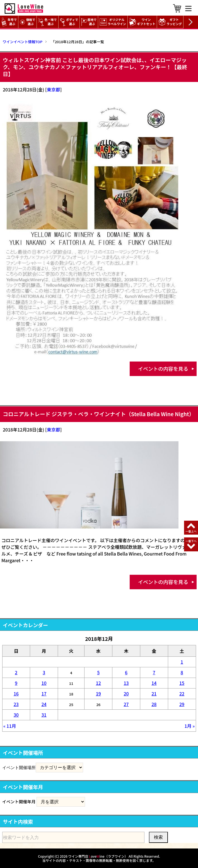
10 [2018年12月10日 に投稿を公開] (44, 683)
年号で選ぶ (9, 22)
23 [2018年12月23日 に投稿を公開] (16, 704)
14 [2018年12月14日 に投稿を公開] (154, 683)
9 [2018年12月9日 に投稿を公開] (16, 683)
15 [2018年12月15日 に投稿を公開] (182, 683)
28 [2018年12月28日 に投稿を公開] (154, 704)
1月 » (190, 726)
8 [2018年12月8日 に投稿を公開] (182, 672)
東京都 (54, 89)
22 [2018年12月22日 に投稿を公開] (182, 694)
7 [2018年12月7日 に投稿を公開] (154, 672)
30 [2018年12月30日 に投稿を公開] (16, 715)
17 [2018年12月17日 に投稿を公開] (44, 694)
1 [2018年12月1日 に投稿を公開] (182, 662)
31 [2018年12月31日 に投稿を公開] (44, 715)
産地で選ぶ (89, 22)
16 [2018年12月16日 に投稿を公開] (16, 694)
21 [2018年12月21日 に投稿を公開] (154, 694)
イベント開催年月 (19, 802)
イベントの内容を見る (163, 368)
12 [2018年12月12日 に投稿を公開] (98, 683)
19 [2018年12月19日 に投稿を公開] (98, 694)
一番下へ (191, 541)
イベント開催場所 (19, 767)
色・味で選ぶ (47, 22)
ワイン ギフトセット (143, 22)
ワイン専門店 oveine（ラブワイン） (98, 856)
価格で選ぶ (27, 22)
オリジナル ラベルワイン (114, 22)
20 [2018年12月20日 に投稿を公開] (126, 694)
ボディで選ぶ (69, 22)
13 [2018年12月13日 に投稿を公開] (126, 683)
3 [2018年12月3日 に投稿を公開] (44, 672)
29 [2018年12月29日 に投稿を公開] (182, 704)
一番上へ (191, 531)
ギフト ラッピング (171, 22)
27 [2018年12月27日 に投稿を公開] (126, 704)
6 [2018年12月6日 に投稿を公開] (126, 672)
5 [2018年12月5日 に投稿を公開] (98, 672)
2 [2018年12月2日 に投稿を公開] (16, 672)
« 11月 (10, 726)
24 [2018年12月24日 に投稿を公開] (44, 704)
